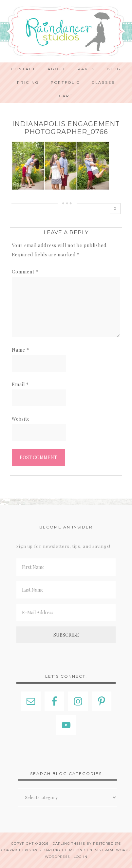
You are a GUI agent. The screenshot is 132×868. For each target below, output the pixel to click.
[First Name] (66, 567)
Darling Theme (59, 850)
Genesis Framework (106, 850)
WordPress (57, 857)
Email (20, 384)
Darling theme (69, 844)
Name (20, 350)
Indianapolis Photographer (66, 31)
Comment (25, 272)
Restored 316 (107, 844)
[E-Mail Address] (66, 612)
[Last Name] (66, 590)
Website (21, 419)
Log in (81, 857)
